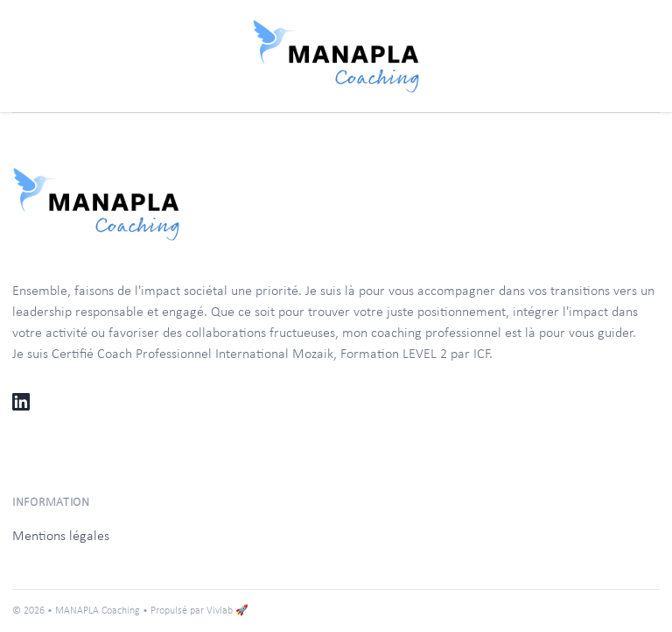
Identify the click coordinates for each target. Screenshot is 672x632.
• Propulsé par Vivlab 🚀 (196, 611)
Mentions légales (61, 537)
